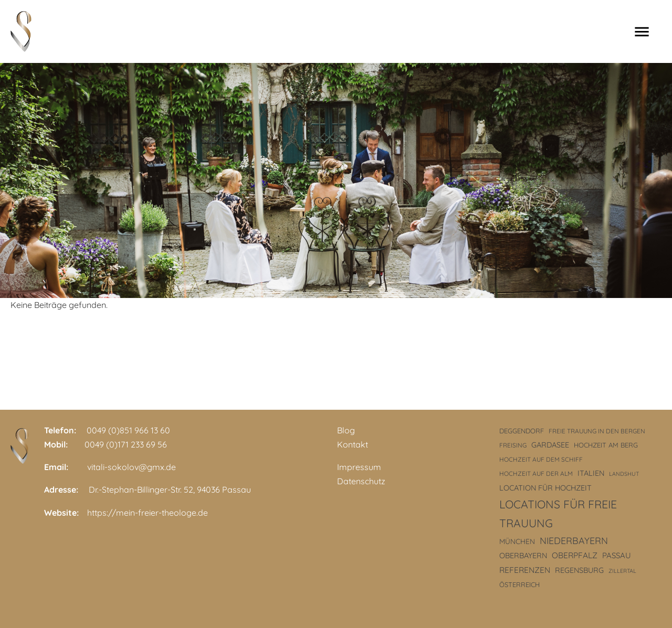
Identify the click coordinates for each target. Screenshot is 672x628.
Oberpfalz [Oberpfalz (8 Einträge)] (575, 555)
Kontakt (353, 444)
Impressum (359, 467)
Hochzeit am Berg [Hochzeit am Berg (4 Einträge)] (606, 445)
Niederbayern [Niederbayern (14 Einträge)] (574, 540)
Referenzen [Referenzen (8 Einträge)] (525, 570)
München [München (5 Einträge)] (517, 541)
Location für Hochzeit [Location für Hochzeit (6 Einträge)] (545, 488)
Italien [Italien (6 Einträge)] (591, 473)
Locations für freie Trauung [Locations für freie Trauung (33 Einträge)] (558, 514)
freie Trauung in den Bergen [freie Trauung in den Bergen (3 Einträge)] (597, 431)
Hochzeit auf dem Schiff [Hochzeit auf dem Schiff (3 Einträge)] (541, 459)
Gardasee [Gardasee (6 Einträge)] (550, 445)
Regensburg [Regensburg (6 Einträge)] (579, 570)
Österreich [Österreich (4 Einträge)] (519, 584)
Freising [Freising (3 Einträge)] (513, 445)
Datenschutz (361, 481)
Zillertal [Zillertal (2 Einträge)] (622, 571)
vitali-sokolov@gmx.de (132, 467)
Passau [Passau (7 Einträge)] (617, 555)
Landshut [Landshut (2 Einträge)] (624, 474)
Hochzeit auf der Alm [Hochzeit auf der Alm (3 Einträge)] (536, 473)
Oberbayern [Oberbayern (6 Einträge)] (523, 556)
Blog (346, 430)
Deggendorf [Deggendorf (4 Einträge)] (522, 431)
